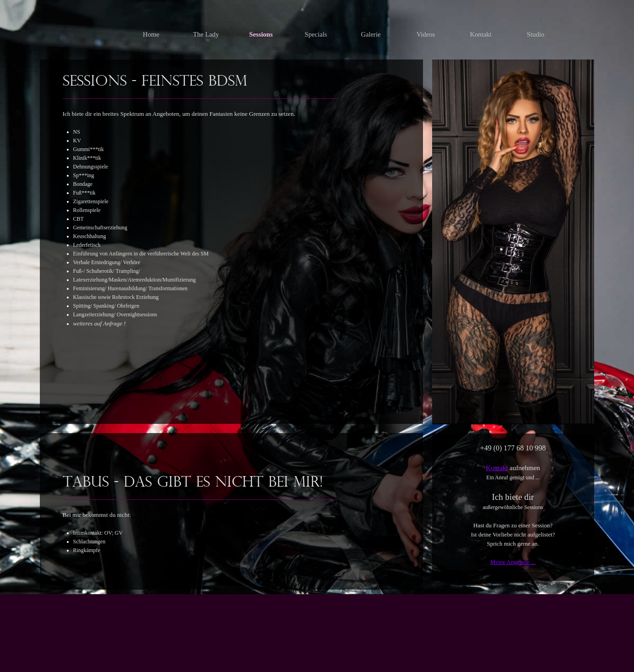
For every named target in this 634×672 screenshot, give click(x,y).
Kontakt (497, 468)
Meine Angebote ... (513, 562)
